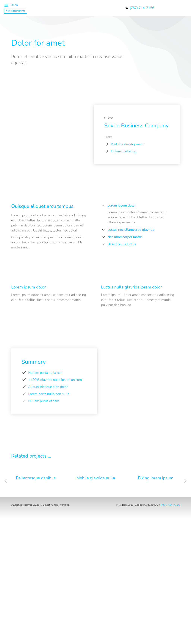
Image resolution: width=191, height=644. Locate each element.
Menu (11, 5)
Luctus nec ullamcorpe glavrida (131, 230)
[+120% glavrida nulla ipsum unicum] (24, 380)
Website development (127, 144)
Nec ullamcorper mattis (125, 237)
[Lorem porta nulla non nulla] (24, 394)
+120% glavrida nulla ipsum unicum (55, 380)
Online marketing (123, 151)
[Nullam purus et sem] (24, 401)
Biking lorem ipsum (156, 478)
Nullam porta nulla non (45, 373)
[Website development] (107, 144)
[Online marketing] (107, 151)
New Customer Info (15, 11)
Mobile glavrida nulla (96, 478)
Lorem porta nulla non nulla (49, 394)
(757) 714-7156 (170, 505)
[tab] (140, 206)
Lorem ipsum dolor (122, 206)
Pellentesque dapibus (36, 478)
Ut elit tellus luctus (122, 244)
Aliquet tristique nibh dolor (48, 387)
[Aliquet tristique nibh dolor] (24, 387)
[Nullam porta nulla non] (24, 373)
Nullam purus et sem (44, 401)
